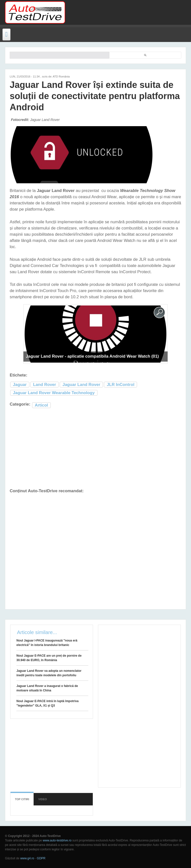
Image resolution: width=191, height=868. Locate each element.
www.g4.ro (27, 858)
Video (43, 799)
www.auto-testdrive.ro (57, 840)
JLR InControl (120, 385)
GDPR (41, 858)
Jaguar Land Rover (81, 385)
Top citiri (22, 799)
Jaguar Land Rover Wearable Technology (54, 393)
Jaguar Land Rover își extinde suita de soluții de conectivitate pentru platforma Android (95, 96)
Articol (41, 405)
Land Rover (45, 385)
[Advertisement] (126, 12)
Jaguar (20, 385)
